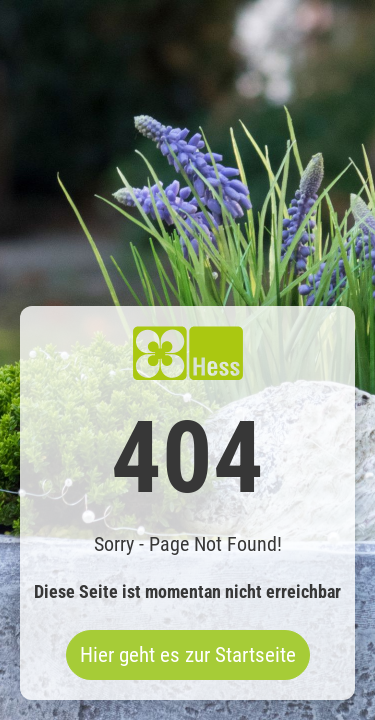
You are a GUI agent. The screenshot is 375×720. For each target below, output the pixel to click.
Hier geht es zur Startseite (188, 655)
